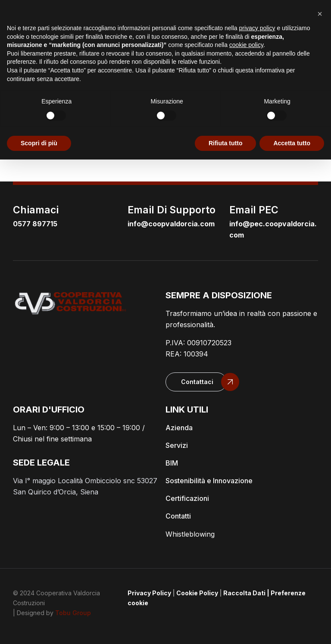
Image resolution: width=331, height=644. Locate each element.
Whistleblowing (190, 534)
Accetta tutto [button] (292, 143)
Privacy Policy (149, 593)
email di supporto (172, 210)
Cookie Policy (197, 593)
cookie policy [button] (246, 45)
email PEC (254, 210)
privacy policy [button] (257, 28)
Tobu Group (73, 613)
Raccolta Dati (244, 593)
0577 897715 (35, 224)
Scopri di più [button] (39, 143)
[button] (196, 382)
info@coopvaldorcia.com (171, 224)
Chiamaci (36, 210)
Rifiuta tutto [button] (226, 143)
